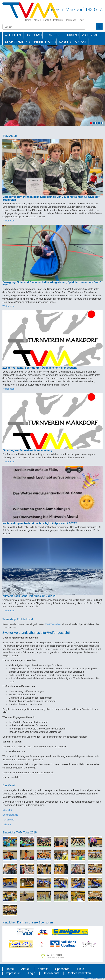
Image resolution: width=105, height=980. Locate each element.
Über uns (7, 810)
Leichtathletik (16, 42)
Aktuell (37, 20)
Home (28, 20)
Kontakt (47, 20)
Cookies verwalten (79, 973)
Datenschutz (51, 973)
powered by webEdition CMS (95, 979)
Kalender (7, 825)
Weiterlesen (8, 221)
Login (81, 20)
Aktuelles (13, 35)
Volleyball (91, 35)
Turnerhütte (8, 820)
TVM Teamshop (53, 624)
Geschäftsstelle (10, 815)
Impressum (13, 973)
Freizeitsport (43, 42)
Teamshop (71, 20)
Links (80, 969)
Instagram (58, 20)
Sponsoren (62, 969)
